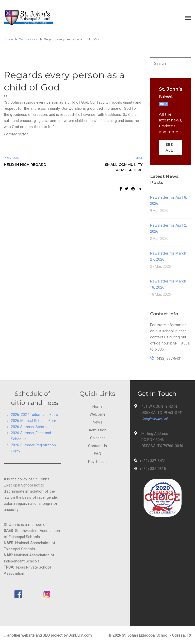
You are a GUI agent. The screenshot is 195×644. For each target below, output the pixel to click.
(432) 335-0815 (153, 469)
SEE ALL (169, 147)
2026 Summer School (29, 427)
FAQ (97, 454)
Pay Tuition (97, 462)
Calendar (98, 438)
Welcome (98, 414)
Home (97, 406)
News (97, 422)
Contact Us (98, 446)
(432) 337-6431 (153, 461)
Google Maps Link (155, 419)
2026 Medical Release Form (34, 421)
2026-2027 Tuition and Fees (34, 415)
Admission (98, 430)
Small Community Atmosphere (124, 167)
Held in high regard (25, 165)
